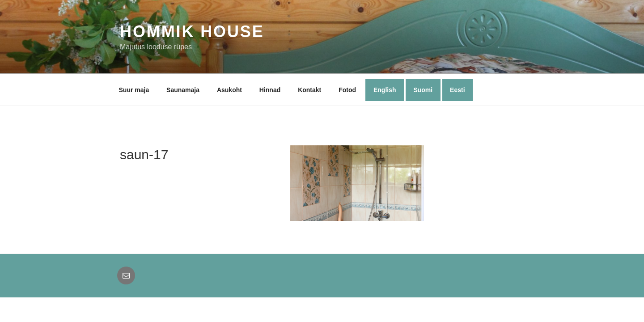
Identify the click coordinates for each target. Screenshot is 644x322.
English (385, 90)
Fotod (347, 90)
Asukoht (229, 90)
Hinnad (270, 90)
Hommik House (192, 32)
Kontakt (309, 90)
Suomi (423, 90)
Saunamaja (183, 90)
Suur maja (134, 90)
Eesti (457, 90)
